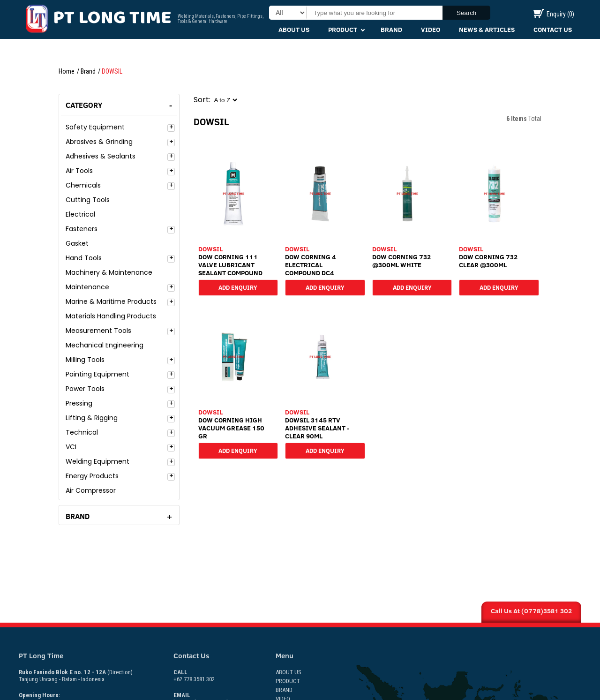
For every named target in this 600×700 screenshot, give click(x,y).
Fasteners (82, 229)
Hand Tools (84, 258)
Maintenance (87, 287)
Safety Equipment (95, 127)
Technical (82, 432)
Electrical (80, 214)
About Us (294, 30)
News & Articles (487, 30)
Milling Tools (85, 360)
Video (431, 30)
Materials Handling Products (111, 316)
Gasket (77, 243)
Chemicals (83, 185)
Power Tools (85, 389)
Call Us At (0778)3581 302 (531, 611)
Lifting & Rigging (92, 418)
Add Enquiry (238, 287)
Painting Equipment (97, 374)
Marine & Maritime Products (111, 301)
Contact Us (553, 30)
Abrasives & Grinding (99, 142)
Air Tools (79, 171)
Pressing (79, 403)
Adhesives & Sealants (101, 156)
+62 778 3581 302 (194, 676)
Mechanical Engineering (105, 345)
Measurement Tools (98, 331)
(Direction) (120, 672)
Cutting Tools (88, 200)
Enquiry (554, 14)
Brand (391, 30)
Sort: (202, 100)
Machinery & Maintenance (109, 272)
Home (67, 71)
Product (343, 30)
